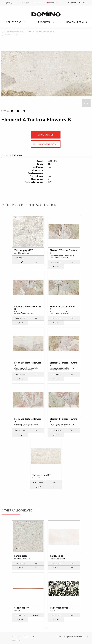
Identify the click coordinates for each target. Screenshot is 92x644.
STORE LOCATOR (9, 3)
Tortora (29, 32)
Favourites (53, 3)
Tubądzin (26, 637)
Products (44, 22)
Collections (14, 22)
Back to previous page (11, 35)
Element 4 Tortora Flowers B (45, 32)
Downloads (25, 3)
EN (84, 3)
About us (59, 637)
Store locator (46, 135)
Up (46, 629)
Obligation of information (73, 637)
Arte (33, 637)
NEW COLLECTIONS (76, 22)
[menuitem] (72, 3)
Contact (37, 3)
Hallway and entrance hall (15, 32)
